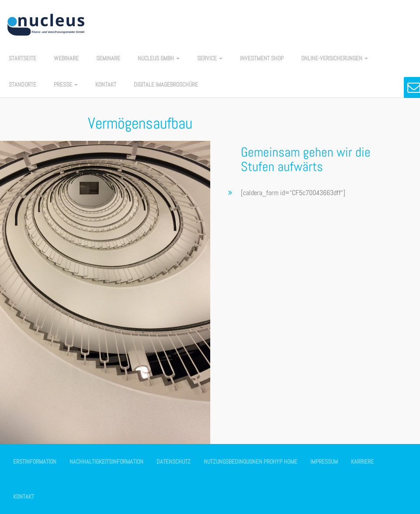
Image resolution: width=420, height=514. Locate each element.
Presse (66, 84)
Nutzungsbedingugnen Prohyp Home (250, 462)
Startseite (23, 58)
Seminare (108, 58)
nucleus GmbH (159, 58)
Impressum (324, 462)
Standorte (23, 84)
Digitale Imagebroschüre (166, 84)
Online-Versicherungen (335, 58)
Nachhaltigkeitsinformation (106, 462)
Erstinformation (35, 462)
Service (210, 58)
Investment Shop (262, 58)
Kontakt (106, 84)
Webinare (66, 58)
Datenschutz (174, 462)
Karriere (362, 462)
